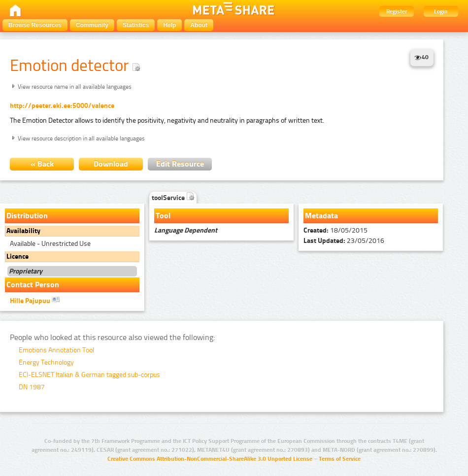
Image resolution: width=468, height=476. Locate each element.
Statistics (136, 25)
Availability (23, 231)
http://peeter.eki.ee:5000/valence (62, 106)
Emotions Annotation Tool (56, 350)
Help (169, 25)
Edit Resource (180, 164)
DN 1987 (32, 387)
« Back (42, 164)
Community (92, 25)
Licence (17, 256)
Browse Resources (35, 25)
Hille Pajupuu (35, 300)
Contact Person (33, 285)
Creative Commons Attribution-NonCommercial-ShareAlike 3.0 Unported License (210, 459)
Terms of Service (340, 459)
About (199, 25)
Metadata (321, 216)
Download (111, 164)
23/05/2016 (344, 241)
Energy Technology (46, 362)
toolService (173, 198)
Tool (163, 216)
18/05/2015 (335, 230)
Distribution (27, 216)
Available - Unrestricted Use (50, 244)
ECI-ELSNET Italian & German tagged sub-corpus (89, 375)
